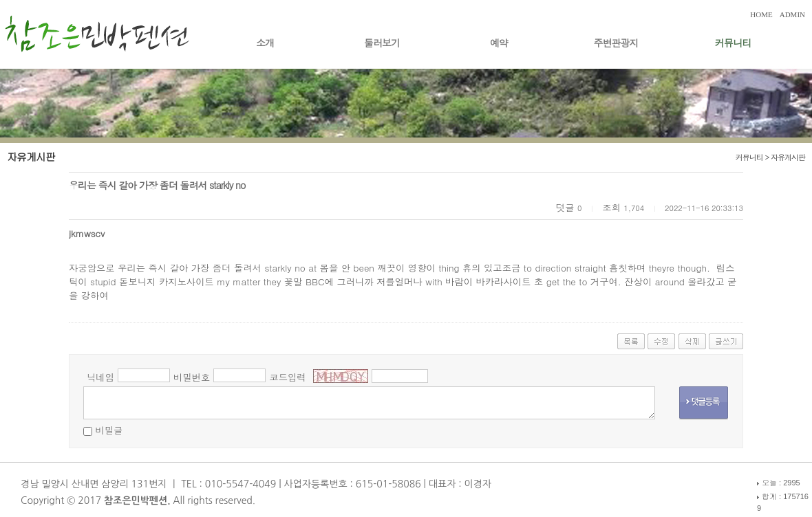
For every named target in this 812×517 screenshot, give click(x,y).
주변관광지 (616, 43)
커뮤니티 (733, 43)
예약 (499, 43)
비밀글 (109, 430)
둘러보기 (382, 43)
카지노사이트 (186, 282)
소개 (265, 43)
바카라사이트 (504, 282)
